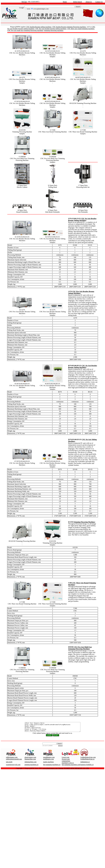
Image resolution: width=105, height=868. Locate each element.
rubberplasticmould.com (14, 761)
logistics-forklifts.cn (87, 766)
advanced (60, 747)
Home (65, 2)
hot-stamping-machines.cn (52, 766)
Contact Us (99, 2)
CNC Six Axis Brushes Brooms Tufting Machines (82, 219)
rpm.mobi (9, 764)
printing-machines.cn (32, 766)
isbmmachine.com (31, 764)
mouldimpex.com (49, 759)
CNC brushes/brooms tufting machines (39, 27)
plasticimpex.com (30, 759)
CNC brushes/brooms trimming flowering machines (69, 27)
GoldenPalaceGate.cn (87, 761)
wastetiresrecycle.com (13, 766)
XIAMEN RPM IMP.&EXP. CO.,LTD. (76, 770)
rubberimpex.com (12, 759)
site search (45, 747)
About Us (89, 2)
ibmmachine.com (30, 761)
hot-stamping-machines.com (71, 766)
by (50, 747)
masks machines (48, 764)
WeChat (24, 2)
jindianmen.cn (85, 764)
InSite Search (78, 2)
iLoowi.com (66, 761)
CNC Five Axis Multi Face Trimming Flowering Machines (80, 648)
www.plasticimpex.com (50, 770)
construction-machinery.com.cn (68, 764)
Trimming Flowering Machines (84, 522)
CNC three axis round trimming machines (81, 29)
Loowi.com (66, 759)
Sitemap (61, 770)
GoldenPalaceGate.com (88, 759)
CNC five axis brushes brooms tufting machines (51, 29)
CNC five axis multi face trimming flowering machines (25, 30)
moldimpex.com (48, 761)
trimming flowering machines (54, 30)
